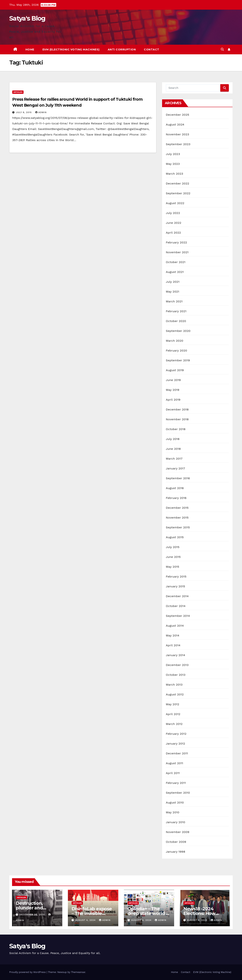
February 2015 (176, 576)
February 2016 (176, 498)
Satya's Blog (27, 18)
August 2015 (175, 537)
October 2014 (176, 606)
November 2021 (177, 252)
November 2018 (177, 419)
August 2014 (175, 626)
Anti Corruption (122, 50)
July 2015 (173, 547)
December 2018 (177, 409)
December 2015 (177, 508)
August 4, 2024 (86, 920)
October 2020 (176, 321)
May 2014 (172, 635)
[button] (222, 49)
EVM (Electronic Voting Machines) (71, 50)
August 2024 (175, 124)
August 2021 (175, 272)
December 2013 (177, 665)
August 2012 (175, 694)
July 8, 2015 (24, 112)
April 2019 (173, 400)
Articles (18, 92)
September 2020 (178, 331)
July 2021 (173, 282)
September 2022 (178, 193)
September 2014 (178, 616)
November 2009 (178, 832)
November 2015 (177, 518)
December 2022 (177, 183)
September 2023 (178, 144)
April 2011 (173, 773)
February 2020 (176, 350)
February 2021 (176, 311)
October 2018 (176, 429)
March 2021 (174, 301)
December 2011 (177, 753)
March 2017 (174, 459)
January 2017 (175, 468)
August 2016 (175, 488)
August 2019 (175, 370)
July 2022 (173, 213)
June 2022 (173, 223)
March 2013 (174, 685)
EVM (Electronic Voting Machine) (212, 972)
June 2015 (173, 557)
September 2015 (178, 527)
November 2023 (177, 134)
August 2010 (175, 802)
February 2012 (176, 734)
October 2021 (176, 262)
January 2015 (175, 586)
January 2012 (175, 744)
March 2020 (174, 341)
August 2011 (174, 763)
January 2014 (175, 655)
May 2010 (173, 812)
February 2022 (176, 242)
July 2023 (173, 154)
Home (30, 50)
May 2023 (173, 164)
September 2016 (178, 478)
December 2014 (177, 596)
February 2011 (176, 783)
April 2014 (173, 645)
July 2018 (173, 439)
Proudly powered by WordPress (28, 972)
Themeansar (78, 972)
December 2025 (177, 115)
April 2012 (173, 714)
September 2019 (178, 360)
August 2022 (175, 203)
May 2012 (172, 704)
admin (41, 112)
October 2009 (176, 842)
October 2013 (176, 675)
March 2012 (174, 724)
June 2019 (173, 380)
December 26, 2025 (33, 915)
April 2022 (173, 233)
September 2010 (178, 793)
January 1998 (175, 852)
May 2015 (172, 567)
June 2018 (173, 449)
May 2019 (172, 390)
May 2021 (172, 292)
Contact (152, 50)
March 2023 (174, 174)
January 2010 (175, 822)
